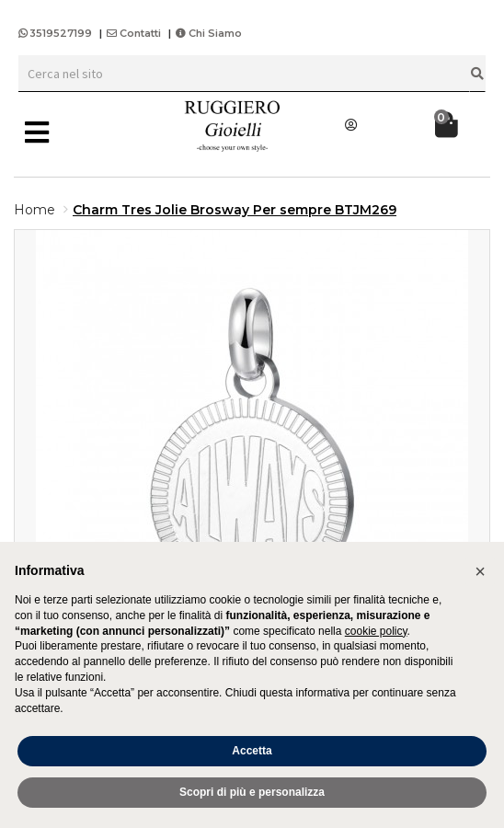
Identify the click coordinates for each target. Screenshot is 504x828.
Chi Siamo (209, 33)
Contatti (134, 33)
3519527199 (57, 33)
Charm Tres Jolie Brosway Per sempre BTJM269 (235, 210)
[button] (480, 571)
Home (34, 210)
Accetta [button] (252, 751)
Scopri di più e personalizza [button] (252, 792)
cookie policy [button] (376, 631)
